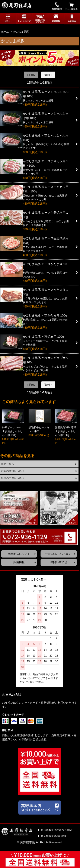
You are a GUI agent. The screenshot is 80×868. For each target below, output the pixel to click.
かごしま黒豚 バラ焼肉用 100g (43, 337)
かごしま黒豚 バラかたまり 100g (45, 315)
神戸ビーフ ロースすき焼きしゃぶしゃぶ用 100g (13, 431)
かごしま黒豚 (21, 32)
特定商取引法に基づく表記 (56, 830)
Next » (48, 75)
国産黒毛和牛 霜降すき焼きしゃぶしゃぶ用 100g (66, 431)
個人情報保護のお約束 (54, 836)
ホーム (5, 32)
